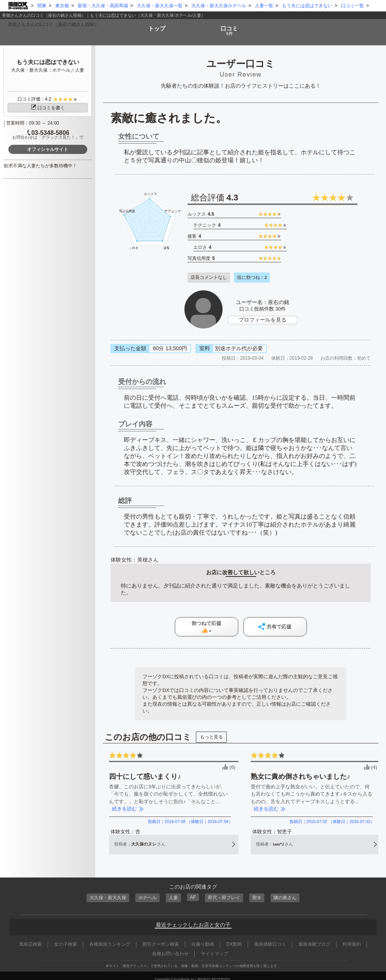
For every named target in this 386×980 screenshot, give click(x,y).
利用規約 (352, 937)
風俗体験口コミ (270, 937)
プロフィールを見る (263, 314)
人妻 (173, 891)
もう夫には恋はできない (48, 62)
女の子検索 (66, 937)
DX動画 (234, 937)
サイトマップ (215, 947)
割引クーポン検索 (161, 937)
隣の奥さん (290, 891)
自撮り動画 (203, 937)
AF (193, 891)
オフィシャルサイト (48, 149)
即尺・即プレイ (226, 891)
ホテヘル (146, 891)
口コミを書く (48, 108)
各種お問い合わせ (170, 947)
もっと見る (211, 731)
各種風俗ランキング (110, 937)
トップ (156, 25)
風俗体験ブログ (314, 937)
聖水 (260, 891)
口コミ (230, 27)
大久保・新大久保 (104, 891)
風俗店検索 (30, 937)
